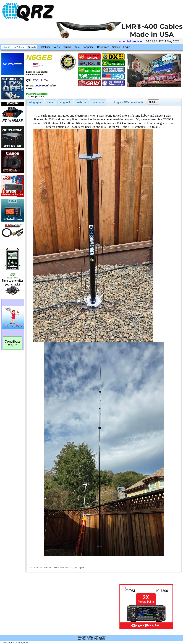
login (122, 41)
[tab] (35, 102)
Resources (103, 47)
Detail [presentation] (51, 102)
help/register (135, 41)
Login (127, 47)
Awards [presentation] (98, 102)
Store (77, 47)
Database (45, 47)
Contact (116, 47)
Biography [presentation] (35, 102)
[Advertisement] (71, 607)
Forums (67, 47)
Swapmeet (88, 47)
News (57, 47)
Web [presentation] (81, 102)
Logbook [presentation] (65, 102)
